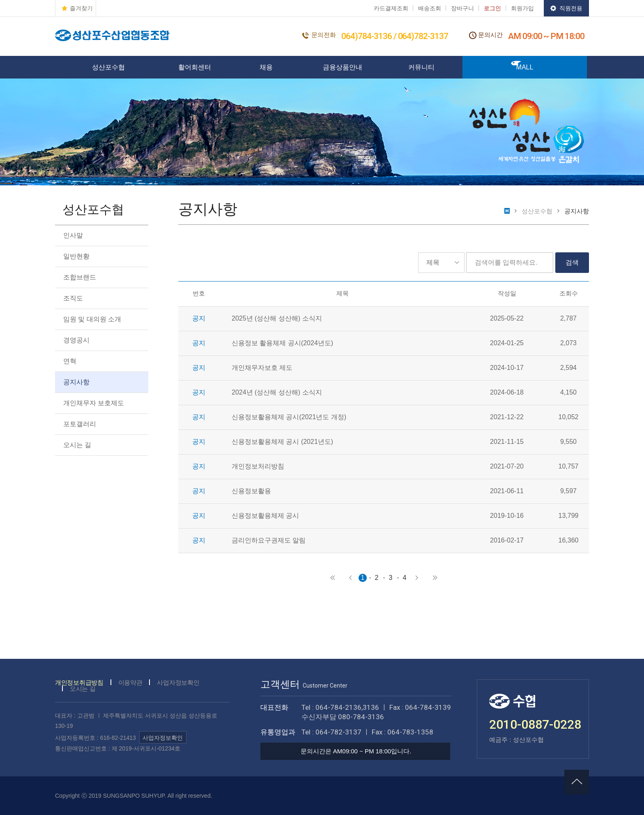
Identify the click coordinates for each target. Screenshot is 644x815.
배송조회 (430, 8)
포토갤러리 (80, 424)
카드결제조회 (391, 8)
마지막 (435, 578)
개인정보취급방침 (79, 682)
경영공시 (76, 340)
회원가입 (522, 8)
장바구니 (462, 8)
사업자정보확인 (178, 682)
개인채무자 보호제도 (94, 403)
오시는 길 (77, 445)
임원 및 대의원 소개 (92, 319)
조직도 (73, 298)
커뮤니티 (421, 67)
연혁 (70, 361)
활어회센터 (195, 67)
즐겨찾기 (81, 8)
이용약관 (130, 682)
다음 (417, 578)
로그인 (492, 8)
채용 (266, 67)
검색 (572, 262)
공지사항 (76, 382)
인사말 (73, 235)
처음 (332, 578)
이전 (350, 578)
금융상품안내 (343, 67)
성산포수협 (108, 67)
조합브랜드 (80, 277)
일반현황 (76, 256)
